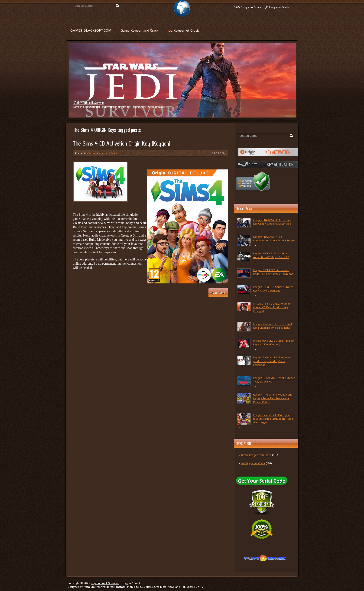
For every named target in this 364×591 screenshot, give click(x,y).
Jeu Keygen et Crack (183, 30)
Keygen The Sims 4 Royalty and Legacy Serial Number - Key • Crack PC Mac (273, 398)
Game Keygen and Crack (139, 30)
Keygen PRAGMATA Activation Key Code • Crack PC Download (272, 222)
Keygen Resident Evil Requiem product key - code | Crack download (271, 361)
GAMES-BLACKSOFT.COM (91, 30)
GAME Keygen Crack (247, 7)
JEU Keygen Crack (277, 7)
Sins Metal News (164, 587)
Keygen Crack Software (105, 583)
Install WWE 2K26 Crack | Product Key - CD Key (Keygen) (274, 343)
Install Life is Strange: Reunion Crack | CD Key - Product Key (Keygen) (272, 307)
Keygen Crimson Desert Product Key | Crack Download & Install (273, 326)
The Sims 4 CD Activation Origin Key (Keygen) (122, 143)
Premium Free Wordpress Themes (105, 587)
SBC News (146, 587)
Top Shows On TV (192, 587)
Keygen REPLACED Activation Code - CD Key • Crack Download (273, 272)
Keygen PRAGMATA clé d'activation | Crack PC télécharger (274, 239)
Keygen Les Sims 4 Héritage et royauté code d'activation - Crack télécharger (274, 419)
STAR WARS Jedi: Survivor (89, 102)
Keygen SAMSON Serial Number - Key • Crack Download (274, 289)
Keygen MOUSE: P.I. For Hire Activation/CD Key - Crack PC (271, 255)
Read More (158, 107)
